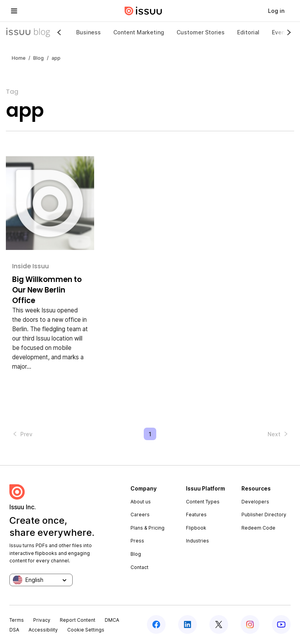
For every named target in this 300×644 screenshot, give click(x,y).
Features (196, 515)
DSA (14, 630)
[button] (22, 434)
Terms (17, 620)
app (56, 58)
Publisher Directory (264, 515)
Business (88, 32)
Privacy (42, 620)
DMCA (112, 620)
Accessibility (43, 630)
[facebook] (156, 624)
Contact (139, 567)
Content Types (203, 502)
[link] (276, 11)
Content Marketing (139, 32)
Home (19, 58)
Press (137, 541)
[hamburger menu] (14, 11)
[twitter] (219, 624)
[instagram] (250, 624)
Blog (38, 58)
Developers (255, 502)
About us (141, 502)
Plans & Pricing (147, 528)
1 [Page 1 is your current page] (150, 434)
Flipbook (196, 528)
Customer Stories (201, 32)
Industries (197, 541)
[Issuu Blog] (28, 32)
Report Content (78, 620)
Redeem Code (258, 528)
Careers (140, 515)
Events (281, 32)
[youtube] (281, 624)
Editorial (248, 32)
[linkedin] (187, 624)
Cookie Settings (86, 630)
